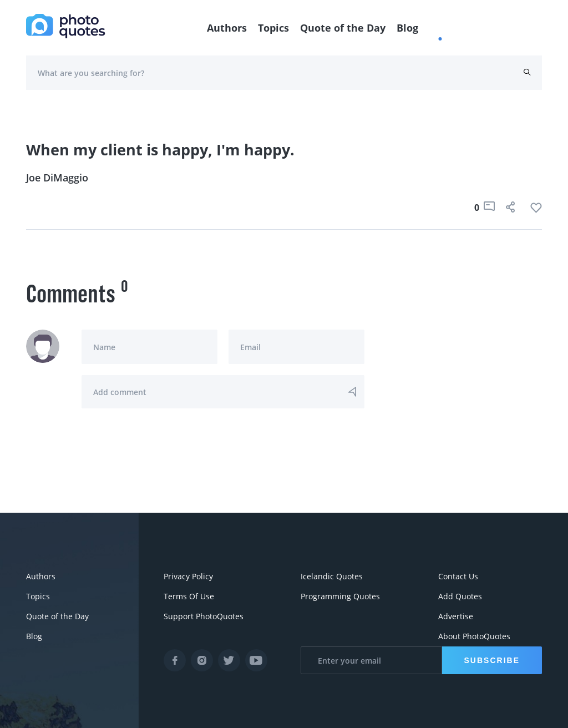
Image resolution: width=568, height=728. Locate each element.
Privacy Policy (188, 576)
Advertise (456, 616)
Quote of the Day (343, 28)
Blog (407, 28)
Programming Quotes (340, 596)
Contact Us (458, 576)
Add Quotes (460, 596)
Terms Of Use (189, 596)
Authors (227, 28)
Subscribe (492, 660)
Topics (273, 28)
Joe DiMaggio (57, 178)
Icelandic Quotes (332, 576)
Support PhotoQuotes (204, 616)
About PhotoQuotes (474, 636)
